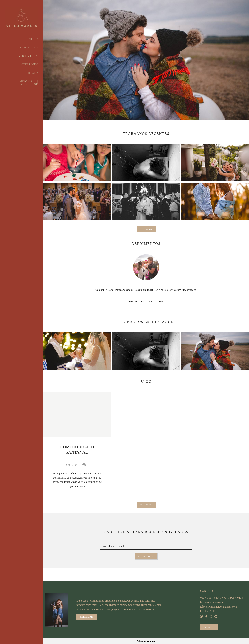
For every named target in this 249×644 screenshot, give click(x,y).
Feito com (146, 641)
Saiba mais (87, 617)
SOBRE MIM (29, 64)
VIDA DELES (29, 47)
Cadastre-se (146, 556)
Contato (209, 627)
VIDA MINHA (28, 56)
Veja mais (146, 229)
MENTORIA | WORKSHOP (29, 83)
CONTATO (31, 73)
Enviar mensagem (214, 602)
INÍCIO (33, 39)
